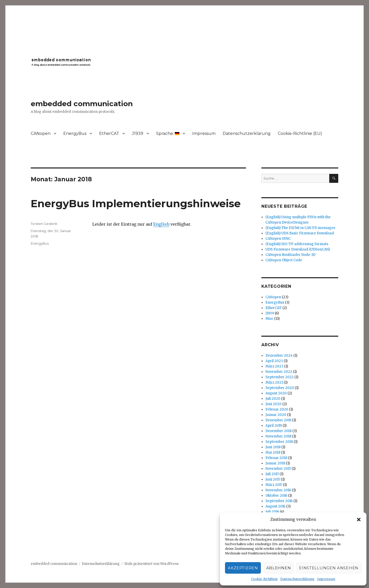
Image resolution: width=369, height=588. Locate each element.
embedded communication (82, 104)
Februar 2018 (276, 458)
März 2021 (274, 382)
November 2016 (278, 490)
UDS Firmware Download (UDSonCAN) (298, 249)
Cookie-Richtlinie (264, 579)
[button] (359, 520)
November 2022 (279, 372)
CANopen (41, 133)
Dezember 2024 (279, 356)
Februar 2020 (277, 409)
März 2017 (274, 485)
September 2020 (280, 388)
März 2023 (274, 366)
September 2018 (279, 442)
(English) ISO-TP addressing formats (297, 244)
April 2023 (274, 361)
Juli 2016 (272, 512)
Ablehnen (279, 568)
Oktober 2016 (276, 496)
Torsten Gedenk (44, 224)
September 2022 (280, 377)
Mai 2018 (273, 452)
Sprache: (168, 133)
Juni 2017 (273, 479)
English (161, 224)
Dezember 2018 (279, 431)
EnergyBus (75, 133)
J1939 (138, 133)
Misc (269, 319)
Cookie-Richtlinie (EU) (300, 133)
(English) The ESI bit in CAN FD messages (300, 228)
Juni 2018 (273, 447)
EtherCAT (109, 133)
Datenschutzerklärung (298, 579)
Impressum (326, 579)
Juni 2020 (274, 404)
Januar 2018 (275, 463)
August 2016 (275, 506)
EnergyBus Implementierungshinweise (136, 203)
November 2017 (278, 469)
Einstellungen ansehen (329, 568)
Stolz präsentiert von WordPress (151, 564)
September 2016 (279, 501)
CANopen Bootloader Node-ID (290, 255)
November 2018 (278, 436)
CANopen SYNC (278, 239)
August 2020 (276, 393)
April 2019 (274, 426)
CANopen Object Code (284, 260)
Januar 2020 (276, 415)
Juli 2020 (273, 399)
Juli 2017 (272, 474)
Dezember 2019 (278, 420)
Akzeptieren (243, 568)
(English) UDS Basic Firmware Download (300, 233)
